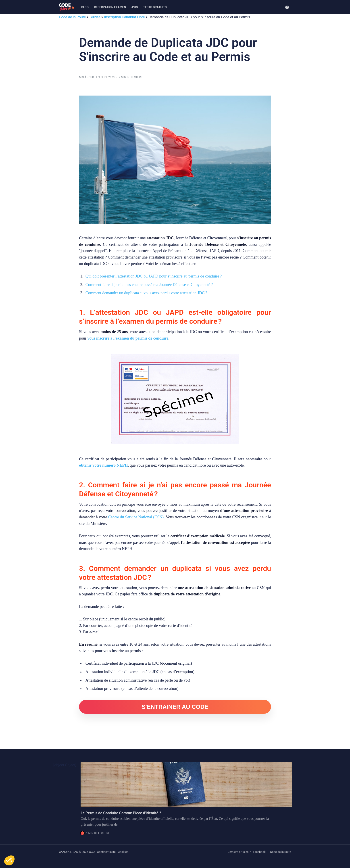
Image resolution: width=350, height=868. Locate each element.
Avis (135, 7)
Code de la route (281, 852)
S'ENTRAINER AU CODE (175, 707)
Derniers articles (238, 852)
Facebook (259, 852)
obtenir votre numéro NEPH (103, 465)
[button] (9, 860)
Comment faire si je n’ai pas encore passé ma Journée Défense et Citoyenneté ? (149, 285)
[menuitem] (85, 7)
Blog (85, 7)
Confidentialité (106, 852)
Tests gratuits (155, 7)
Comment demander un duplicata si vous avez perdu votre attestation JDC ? (146, 293)
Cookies (123, 852)
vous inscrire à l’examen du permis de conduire (128, 338)
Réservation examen (110, 7)
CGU (92, 852)
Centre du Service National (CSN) (136, 517)
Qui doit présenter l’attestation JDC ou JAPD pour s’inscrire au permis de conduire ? (154, 276)
